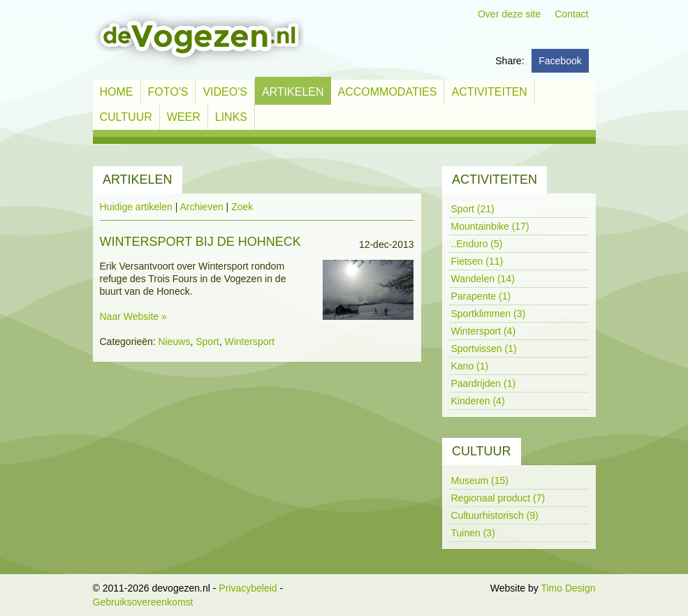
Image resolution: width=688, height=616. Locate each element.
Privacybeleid (248, 588)
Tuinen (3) (473, 533)
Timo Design (568, 588)
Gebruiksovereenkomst (143, 602)
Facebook (560, 61)
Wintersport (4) (484, 331)
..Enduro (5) (477, 244)
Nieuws (175, 342)
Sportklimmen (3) (489, 314)
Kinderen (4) (478, 401)
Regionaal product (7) (498, 498)
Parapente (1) (481, 296)
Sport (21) (473, 209)
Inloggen (469, 588)
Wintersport (250, 342)
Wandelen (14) (483, 279)
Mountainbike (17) (490, 226)
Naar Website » (133, 316)
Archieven (201, 207)
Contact (571, 14)
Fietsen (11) (477, 261)
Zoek (242, 207)
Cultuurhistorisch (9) (495, 515)
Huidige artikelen (136, 207)
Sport (207, 342)
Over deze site (509, 14)
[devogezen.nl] (198, 39)
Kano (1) (470, 366)
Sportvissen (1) (484, 349)
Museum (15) (480, 481)
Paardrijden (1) (484, 383)
